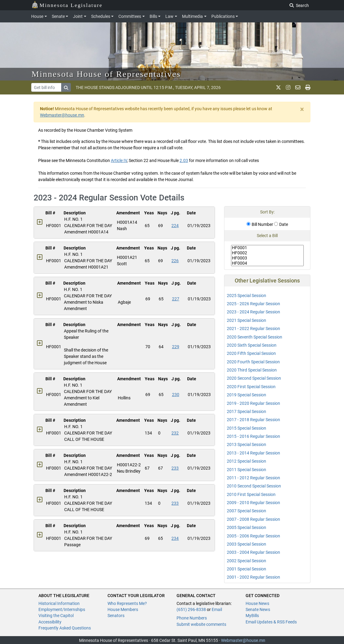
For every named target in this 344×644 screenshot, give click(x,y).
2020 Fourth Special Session (253, 362)
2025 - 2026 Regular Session (253, 304)
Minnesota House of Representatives (106, 74)
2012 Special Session (246, 461)
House (37, 16)
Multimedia (192, 16)
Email (217, 609)
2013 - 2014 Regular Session (253, 453)
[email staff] (298, 88)
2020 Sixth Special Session (252, 345)
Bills (153, 16)
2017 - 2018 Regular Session (253, 420)
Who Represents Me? (127, 603)
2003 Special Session (246, 544)
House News (257, 603)
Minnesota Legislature (67, 5)
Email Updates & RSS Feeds (271, 622)
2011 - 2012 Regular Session (253, 478)
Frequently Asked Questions (65, 628)
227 (176, 299)
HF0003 (267, 258)
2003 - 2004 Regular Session (253, 552)
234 (175, 538)
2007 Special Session (246, 511)
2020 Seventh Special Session (255, 337)
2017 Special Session (246, 411)
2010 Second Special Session (254, 486)
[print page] (308, 88)
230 (176, 395)
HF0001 (267, 248)
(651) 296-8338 (191, 609)
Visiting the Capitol (56, 616)
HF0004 (267, 263)
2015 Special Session (246, 428)
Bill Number (260, 224)
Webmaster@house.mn (62, 115)
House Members (123, 609)
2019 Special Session (246, 395)
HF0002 (267, 253)
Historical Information (59, 603)
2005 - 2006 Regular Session (253, 536)
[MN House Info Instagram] (288, 88)
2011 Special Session (246, 470)
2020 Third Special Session (252, 370)
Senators (116, 616)
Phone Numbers (192, 618)
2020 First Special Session (251, 387)
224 (175, 226)
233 (175, 468)
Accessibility (50, 622)
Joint (78, 16)
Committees (130, 16)
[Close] (302, 109)
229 (176, 347)
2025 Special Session (246, 296)
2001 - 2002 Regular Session (253, 577)
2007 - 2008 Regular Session (253, 519)
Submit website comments (201, 624)
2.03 (184, 160)
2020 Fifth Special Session (251, 353)
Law (169, 16)
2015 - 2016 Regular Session (253, 436)
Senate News (258, 609)
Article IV (119, 160)
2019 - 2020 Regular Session (253, 403)
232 (175, 433)
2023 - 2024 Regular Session (253, 312)
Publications (223, 16)
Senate (58, 16)
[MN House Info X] (278, 88)
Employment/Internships (62, 609)
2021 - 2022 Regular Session (253, 329)
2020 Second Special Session (254, 378)
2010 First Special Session (251, 494)
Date (281, 224)
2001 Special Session (246, 569)
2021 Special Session (246, 320)
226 (175, 261)
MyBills (252, 616)
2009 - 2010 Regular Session (253, 503)
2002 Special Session (246, 561)
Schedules (101, 16)
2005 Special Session (246, 527)
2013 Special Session (246, 444)
